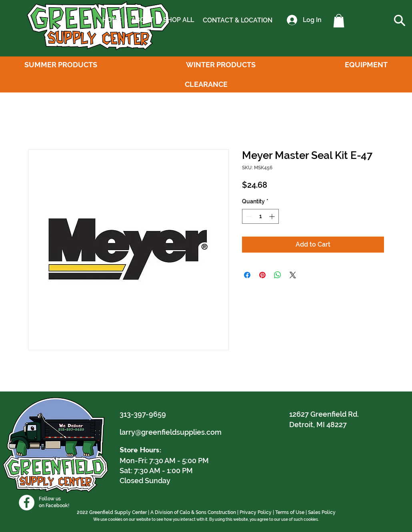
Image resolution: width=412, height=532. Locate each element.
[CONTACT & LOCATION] (238, 20)
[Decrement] (248, 216)
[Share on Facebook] (247, 275)
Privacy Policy (256, 512)
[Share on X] (293, 275)
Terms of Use (290, 512)
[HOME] (112, 20)
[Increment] (273, 216)
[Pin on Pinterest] (262, 275)
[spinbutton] (260, 216)
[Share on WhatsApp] (278, 275)
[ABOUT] (142, 20)
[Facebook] (27, 503)
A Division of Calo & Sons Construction (193, 512)
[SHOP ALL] (178, 20)
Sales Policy (322, 512)
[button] (339, 21)
